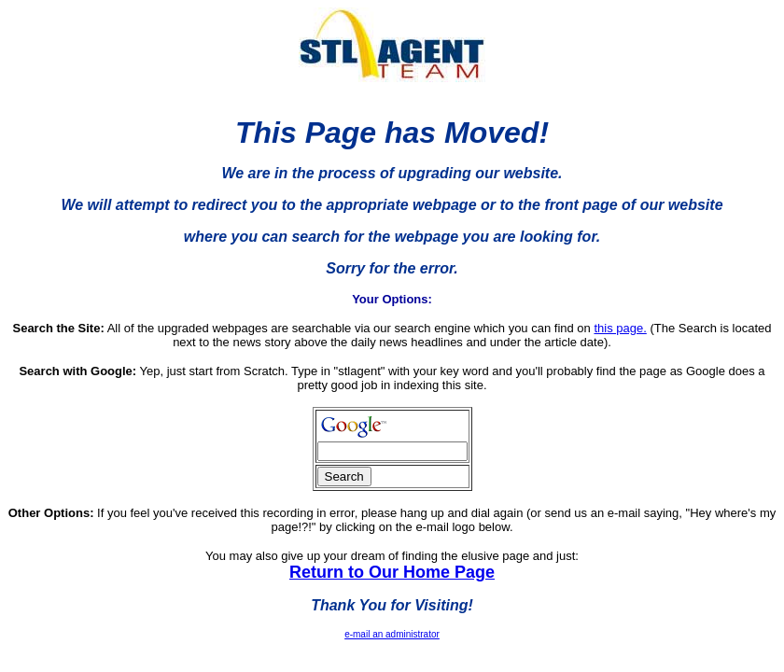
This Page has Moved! (392, 133)
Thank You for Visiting (389, 605)
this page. (620, 328)
